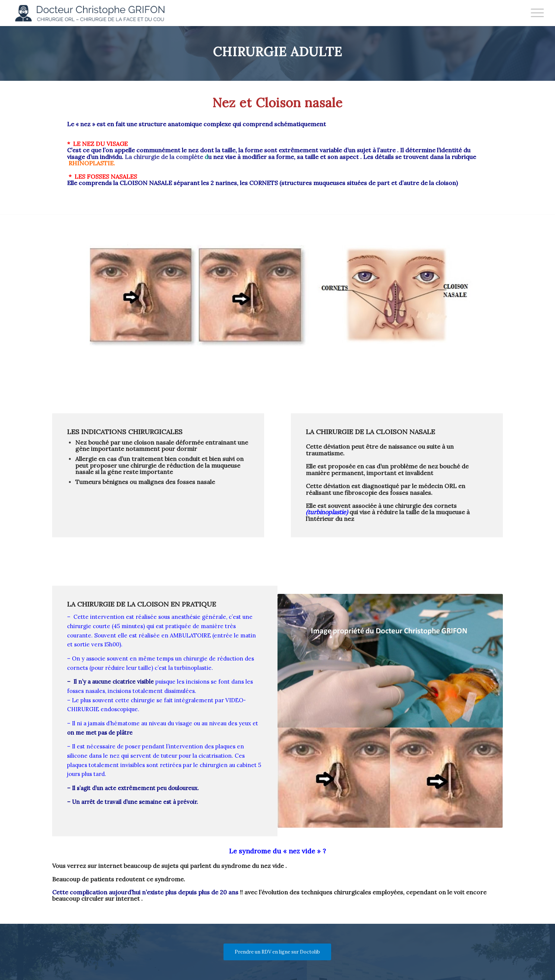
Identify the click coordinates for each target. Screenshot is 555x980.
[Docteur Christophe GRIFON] (93, 13)
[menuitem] (535, 13)
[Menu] (535, 13)
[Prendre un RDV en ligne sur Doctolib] (277, 952)
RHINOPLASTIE (90, 163)
